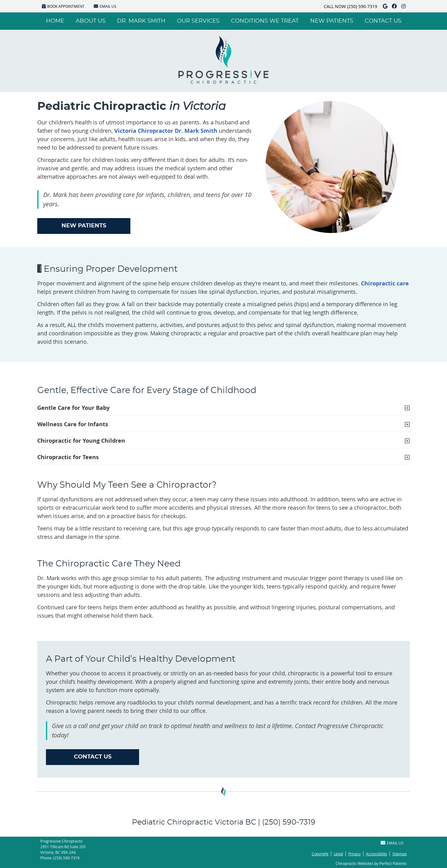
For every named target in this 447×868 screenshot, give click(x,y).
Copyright (320, 854)
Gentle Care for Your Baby (73, 408)
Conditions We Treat (265, 21)
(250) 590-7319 (362, 6)
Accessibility (377, 854)
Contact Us (383, 21)
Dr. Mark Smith (141, 21)
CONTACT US (93, 757)
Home (55, 21)
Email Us (105, 6)
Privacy (354, 854)
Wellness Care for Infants (73, 424)
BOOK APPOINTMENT (63, 6)
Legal (338, 854)
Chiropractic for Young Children (81, 441)
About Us (91, 21)
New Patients (332, 21)
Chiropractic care (385, 283)
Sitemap (400, 854)
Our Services (198, 21)
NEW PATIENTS (84, 226)
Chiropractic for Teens (68, 457)
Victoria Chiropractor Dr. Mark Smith (166, 131)
